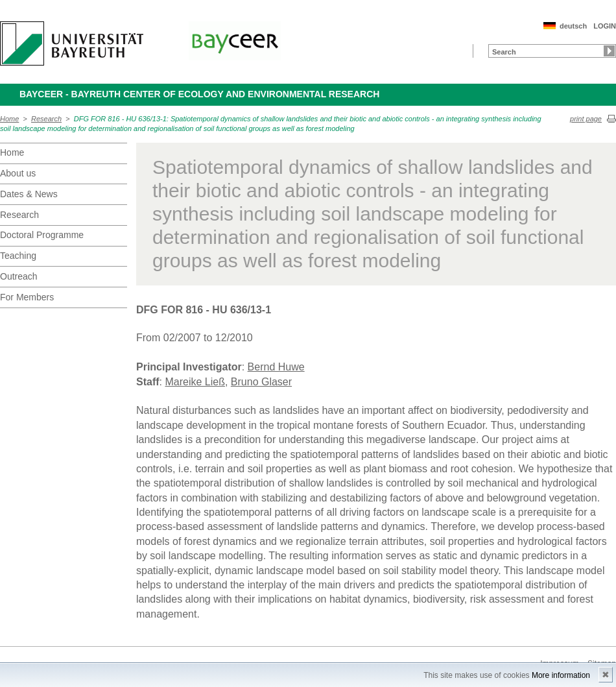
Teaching (18, 256)
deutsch (573, 26)
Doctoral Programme (42, 235)
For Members (27, 297)
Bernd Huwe (276, 367)
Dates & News (29, 194)
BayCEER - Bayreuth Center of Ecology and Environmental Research (199, 94)
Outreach (19, 276)
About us (18, 173)
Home (9, 119)
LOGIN (605, 26)
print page (586, 119)
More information (561, 675)
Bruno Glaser (261, 382)
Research (46, 119)
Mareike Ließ (195, 382)
